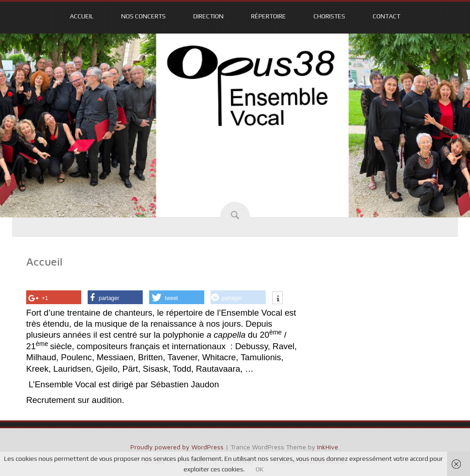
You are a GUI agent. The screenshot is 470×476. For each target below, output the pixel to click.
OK (260, 469)
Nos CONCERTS (143, 16)
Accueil (82, 16)
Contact (386, 16)
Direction (208, 16)
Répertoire (269, 16)
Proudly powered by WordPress (177, 447)
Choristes (329, 16)
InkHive (328, 447)
